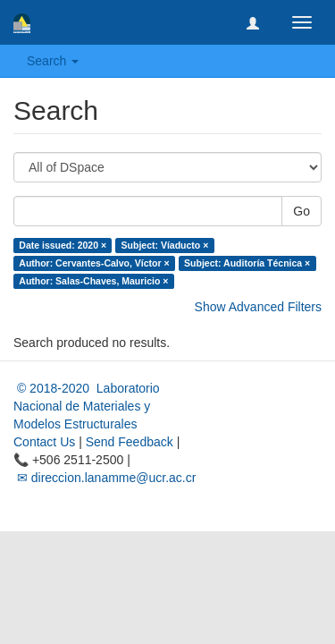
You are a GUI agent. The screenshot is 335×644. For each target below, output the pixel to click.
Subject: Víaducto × (165, 245)
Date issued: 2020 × (63, 245)
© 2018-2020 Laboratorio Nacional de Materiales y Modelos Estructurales (87, 406)
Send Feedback (130, 442)
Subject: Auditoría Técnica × (247, 263)
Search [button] (53, 61)
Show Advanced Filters (258, 307)
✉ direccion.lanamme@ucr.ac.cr (105, 478)
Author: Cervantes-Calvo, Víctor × (94, 263)
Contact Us (44, 442)
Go (301, 211)
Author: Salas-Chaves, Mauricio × (93, 281)
